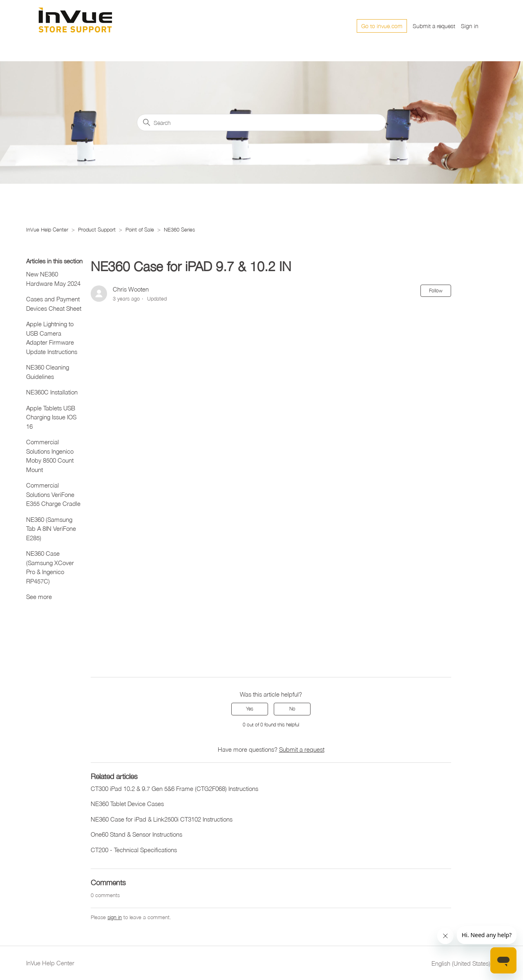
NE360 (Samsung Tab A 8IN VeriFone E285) (51, 529)
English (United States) (464, 963)
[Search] (261, 122)
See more (39, 597)
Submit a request (434, 26)
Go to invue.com (382, 26)
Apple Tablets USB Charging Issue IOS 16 (51, 417)
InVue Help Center (47, 229)
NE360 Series (179, 229)
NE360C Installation (52, 392)
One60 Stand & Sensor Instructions (136, 834)
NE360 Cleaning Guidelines (48, 372)
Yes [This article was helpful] (250, 709)
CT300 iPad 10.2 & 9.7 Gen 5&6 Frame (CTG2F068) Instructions (174, 788)
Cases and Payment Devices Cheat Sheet (54, 304)
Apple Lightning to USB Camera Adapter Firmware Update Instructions (52, 338)
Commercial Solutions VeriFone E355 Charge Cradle (53, 494)
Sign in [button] (470, 26)
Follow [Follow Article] (436, 291)
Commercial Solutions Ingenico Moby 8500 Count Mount (50, 456)
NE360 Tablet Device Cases (127, 804)
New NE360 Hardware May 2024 (53, 279)
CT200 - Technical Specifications (134, 850)
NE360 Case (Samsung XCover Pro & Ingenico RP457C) (50, 567)
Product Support (97, 229)
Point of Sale (140, 229)
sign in (115, 917)
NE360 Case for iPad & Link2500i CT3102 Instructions (162, 819)
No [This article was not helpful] (292, 709)
